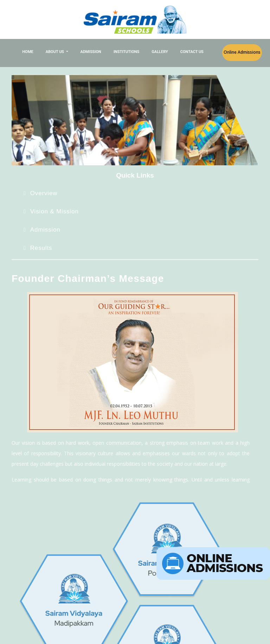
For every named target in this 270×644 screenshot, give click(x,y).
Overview (44, 193)
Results (41, 248)
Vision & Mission (54, 211)
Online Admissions (242, 52)
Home (28, 52)
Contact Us (192, 52)
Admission (91, 52)
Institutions (126, 52)
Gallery (160, 52)
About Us (55, 52)
